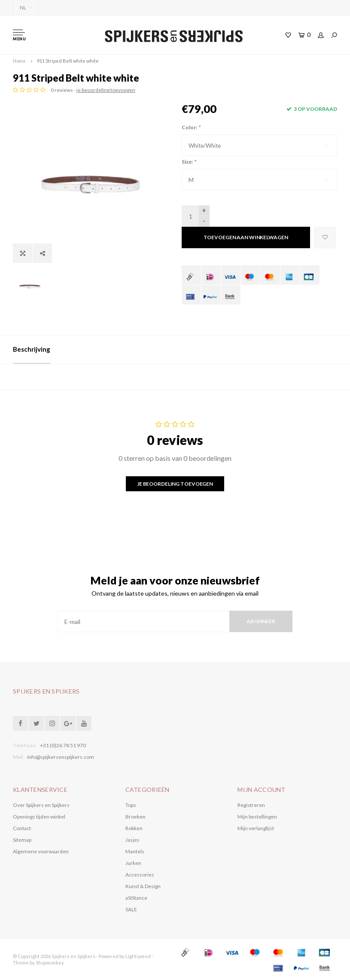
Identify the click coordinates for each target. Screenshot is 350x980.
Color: (191, 127)
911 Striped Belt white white (68, 61)
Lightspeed (138, 956)
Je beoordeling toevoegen (175, 484)
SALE (131, 909)
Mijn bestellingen (257, 817)
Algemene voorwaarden (41, 851)
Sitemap (22, 840)
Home (19, 61)
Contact (22, 828)
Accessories (140, 875)
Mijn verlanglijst (256, 828)
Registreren (251, 805)
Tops (131, 805)
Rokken (134, 828)
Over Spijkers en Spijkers (41, 805)
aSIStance (136, 898)
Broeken (135, 817)
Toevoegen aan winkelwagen (246, 237)
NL (26, 8)
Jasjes (132, 840)
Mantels (135, 851)
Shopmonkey (50, 963)
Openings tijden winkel (39, 817)
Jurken (133, 863)
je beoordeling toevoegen (106, 90)
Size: (189, 162)
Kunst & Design (143, 886)
